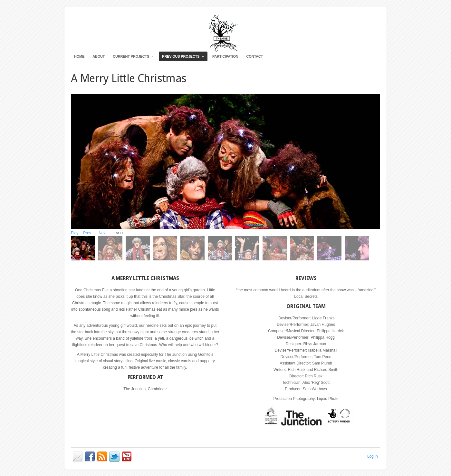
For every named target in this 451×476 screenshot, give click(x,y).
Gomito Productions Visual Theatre (225, 32)
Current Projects (132, 58)
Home (79, 56)
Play (75, 233)
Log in (373, 456)
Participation (225, 56)
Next (103, 233)
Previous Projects (182, 58)
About (99, 56)
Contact (255, 56)
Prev (87, 233)
